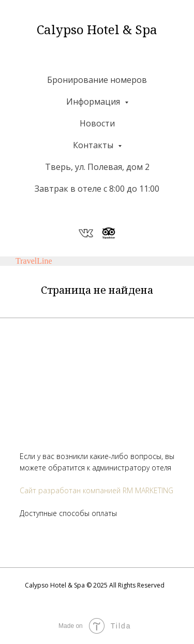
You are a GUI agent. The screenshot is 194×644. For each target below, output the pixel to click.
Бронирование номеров (97, 80)
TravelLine (34, 261)
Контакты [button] (94, 145)
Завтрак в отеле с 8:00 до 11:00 (97, 189)
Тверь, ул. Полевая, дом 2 (97, 167)
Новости (97, 123)
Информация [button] (94, 102)
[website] (86, 233)
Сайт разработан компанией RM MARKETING (96, 490)
